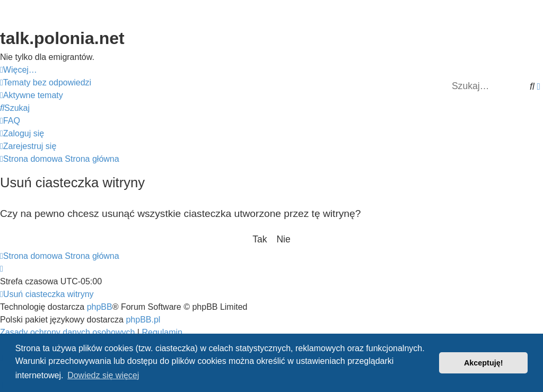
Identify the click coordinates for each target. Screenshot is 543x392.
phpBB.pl (143, 320)
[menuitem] (46, 83)
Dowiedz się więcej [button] (103, 375)
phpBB (100, 307)
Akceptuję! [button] (484, 363)
